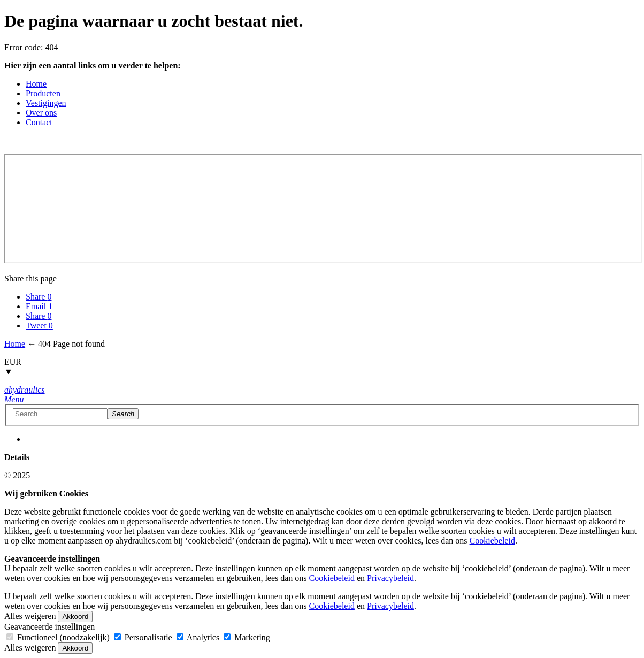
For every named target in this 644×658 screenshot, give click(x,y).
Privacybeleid (390, 578)
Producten (43, 93)
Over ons (41, 113)
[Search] (123, 414)
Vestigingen (46, 103)
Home (36, 84)
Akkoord (75, 617)
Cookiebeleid (492, 541)
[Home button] (25, 390)
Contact (39, 122)
